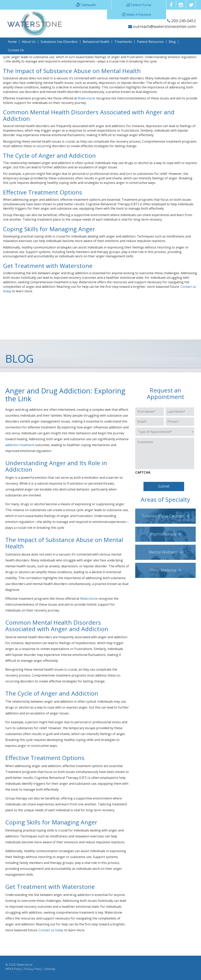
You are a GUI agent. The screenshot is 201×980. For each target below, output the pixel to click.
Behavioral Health (96, 42)
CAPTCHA (143, 473)
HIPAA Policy (13, 969)
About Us (29, 42)
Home (12, 42)
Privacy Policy (33, 969)
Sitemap (50, 969)
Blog (172, 42)
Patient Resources (150, 42)
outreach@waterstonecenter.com (162, 26)
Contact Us (16, 50)
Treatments (123, 42)
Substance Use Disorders (59, 42)
